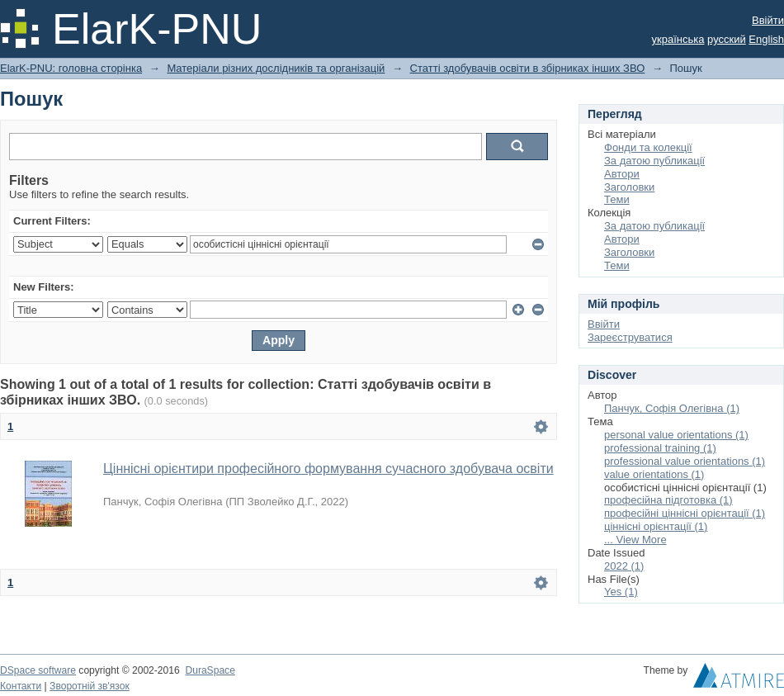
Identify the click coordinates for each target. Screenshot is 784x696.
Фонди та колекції (648, 147)
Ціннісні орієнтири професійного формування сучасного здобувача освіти (328, 469)
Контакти (21, 686)
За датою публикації (654, 161)
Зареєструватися (630, 337)
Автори (622, 174)
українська (678, 39)
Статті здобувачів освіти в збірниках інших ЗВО (528, 68)
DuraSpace (210, 670)
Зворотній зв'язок (90, 686)
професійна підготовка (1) (668, 500)
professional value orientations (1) (685, 461)
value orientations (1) (654, 474)
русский (727, 39)
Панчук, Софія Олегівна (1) (672, 408)
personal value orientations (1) (676, 435)
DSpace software (38, 670)
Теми (617, 199)
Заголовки (629, 187)
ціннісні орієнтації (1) (656, 526)
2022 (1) (624, 566)
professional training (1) (660, 448)
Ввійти (768, 20)
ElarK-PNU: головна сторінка (71, 68)
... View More (635, 540)
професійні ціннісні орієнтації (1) (685, 513)
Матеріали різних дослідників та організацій (276, 68)
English (766, 39)
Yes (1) (621, 592)
